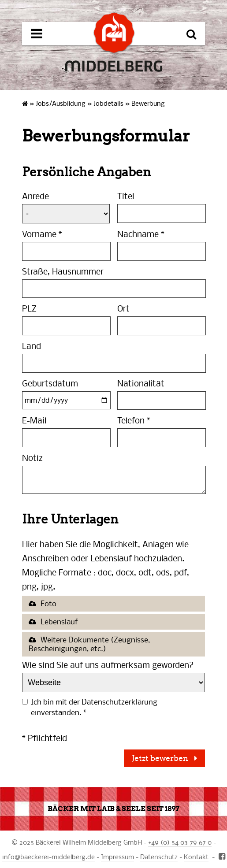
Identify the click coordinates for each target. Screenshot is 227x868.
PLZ (29, 308)
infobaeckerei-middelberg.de (48, 857)
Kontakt (196, 857)
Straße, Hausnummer (63, 271)
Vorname (42, 234)
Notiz (32, 458)
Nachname (141, 234)
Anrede (35, 196)
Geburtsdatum (50, 383)
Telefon (134, 420)
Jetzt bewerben (161, 758)
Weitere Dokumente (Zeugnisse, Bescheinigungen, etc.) (89, 644)
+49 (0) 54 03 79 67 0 (180, 842)
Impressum (117, 857)
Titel (126, 196)
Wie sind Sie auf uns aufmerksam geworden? (108, 665)
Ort (123, 308)
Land (32, 346)
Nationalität (141, 383)
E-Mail (34, 420)
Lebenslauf (59, 621)
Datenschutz (159, 857)
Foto (48, 603)
